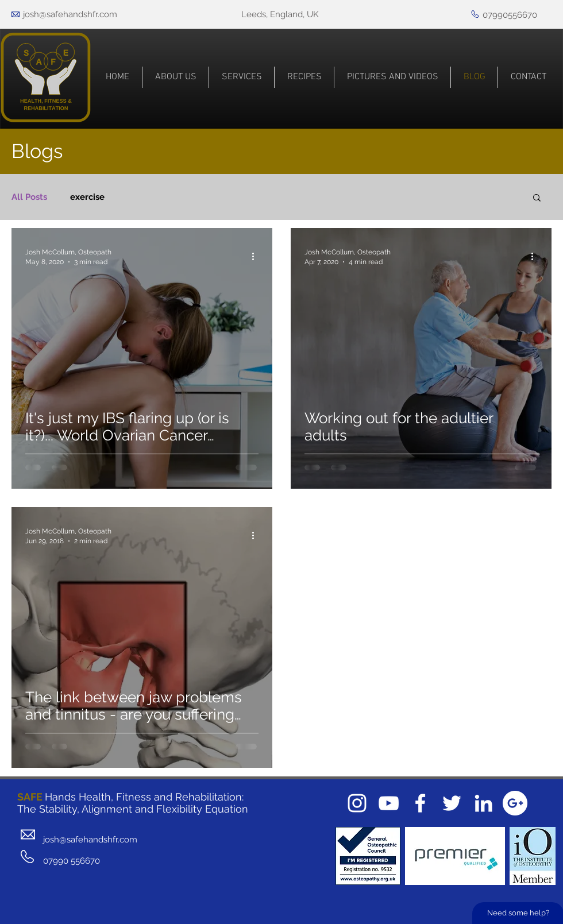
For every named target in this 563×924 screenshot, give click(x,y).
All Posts (29, 197)
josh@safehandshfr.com (70, 14)
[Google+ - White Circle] (515, 803)
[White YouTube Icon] (389, 803)
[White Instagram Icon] (357, 803)
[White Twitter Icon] (452, 803)
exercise (87, 197)
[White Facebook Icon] (420, 803)
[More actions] (257, 256)
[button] (537, 198)
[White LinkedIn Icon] (483, 803)
